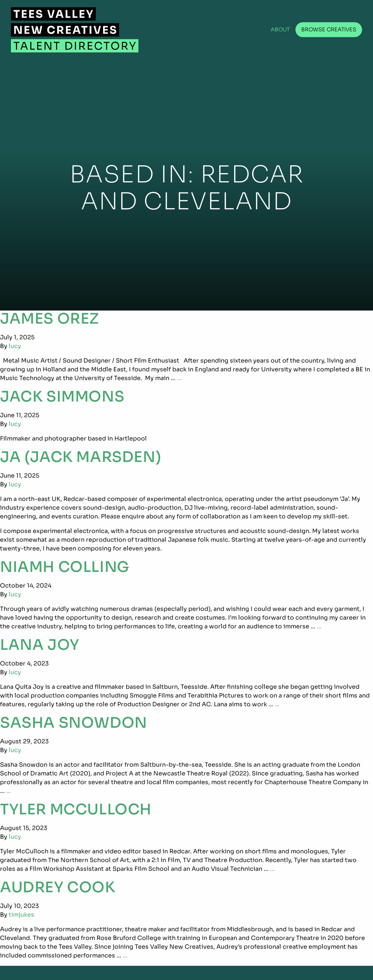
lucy (15, 346)
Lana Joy (40, 645)
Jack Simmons (62, 397)
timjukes (21, 915)
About (280, 29)
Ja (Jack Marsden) (81, 457)
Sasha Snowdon (74, 723)
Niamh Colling (65, 567)
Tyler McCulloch (76, 809)
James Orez (50, 319)
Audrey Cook (58, 887)
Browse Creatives (329, 29)
